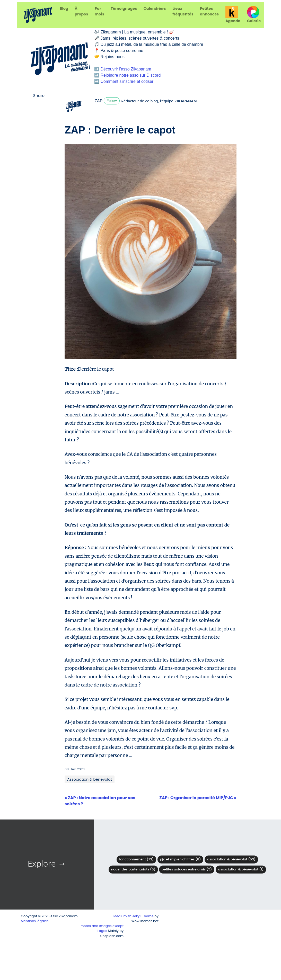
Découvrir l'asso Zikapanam (126, 69)
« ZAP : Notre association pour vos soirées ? (100, 801)
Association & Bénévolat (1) (241, 869)
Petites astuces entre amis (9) (187, 869)
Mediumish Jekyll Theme (134, 916)
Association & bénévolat (90, 779)
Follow (112, 101)
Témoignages (124, 8)
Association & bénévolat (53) (231, 859)
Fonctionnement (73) (136, 859)
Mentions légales (35, 921)
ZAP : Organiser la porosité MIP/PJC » (198, 798)
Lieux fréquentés (183, 11)
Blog (64, 8)
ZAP (98, 101)
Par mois (99, 11)
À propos (81, 11)
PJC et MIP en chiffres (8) (181, 859)
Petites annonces (209, 11)
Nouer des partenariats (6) (133, 869)
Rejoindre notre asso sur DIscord (130, 75)
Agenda (233, 15)
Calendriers (155, 8)
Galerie (254, 15)
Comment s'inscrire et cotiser (127, 81)
